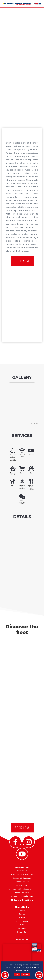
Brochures (22, 928)
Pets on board (22, 885)
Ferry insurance (22, 882)
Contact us (22, 871)
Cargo (22, 918)
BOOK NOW (22, 261)
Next (36, 424)
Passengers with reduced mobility (22, 889)
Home (22, 910)
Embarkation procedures (22, 874)
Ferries (22, 914)
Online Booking (22, 921)
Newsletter (22, 932)
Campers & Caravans (22, 878)
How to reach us (22, 893)
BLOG (22, 925)
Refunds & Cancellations (22, 896)
